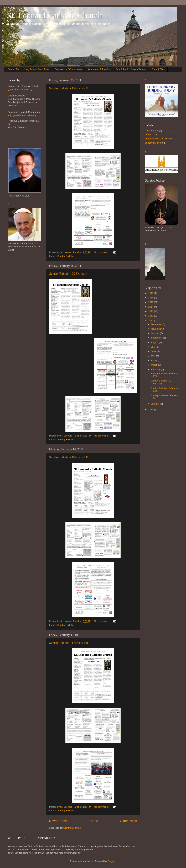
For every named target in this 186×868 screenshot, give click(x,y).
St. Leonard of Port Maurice (159, 139)
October (156, 333)
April (154, 360)
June (154, 351)
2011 (151, 320)
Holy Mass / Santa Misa (37, 69)
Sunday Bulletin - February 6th (69, 643)
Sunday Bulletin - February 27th (69, 88)
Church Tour (158, 69)
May (154, 356)
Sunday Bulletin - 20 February (68, 274)
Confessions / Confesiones (68, 69)
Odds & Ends (152, 131)
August (155, 342)
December (157, 324)
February (156, 370)
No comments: (102, 252)
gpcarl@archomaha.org (20, 89)
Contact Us (13, 69)
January (156, 404)
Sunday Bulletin (65, 256)
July (153, 347)
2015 (151, 302)
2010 (151, 409)
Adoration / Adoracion (99, 69)
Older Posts (128, 821)
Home (94, 821)
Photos (148, 135)
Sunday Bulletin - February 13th (69, 457)
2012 (151, 316)
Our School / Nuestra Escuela (131, 69)
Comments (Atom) (73, 828)
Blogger (111, 861)
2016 (151, 298)
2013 (151, 311)
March (155, 365)
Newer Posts (58, 821)
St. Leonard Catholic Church (54, 15)
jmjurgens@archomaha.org (22, 115)
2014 (151, 307)
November (157, 329)
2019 (151, 293)
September (157, 338)
